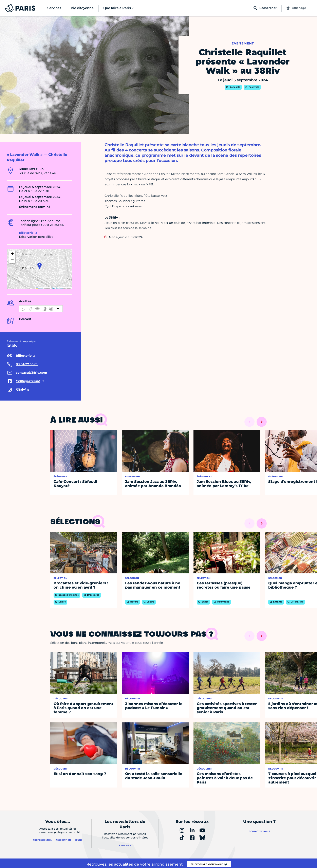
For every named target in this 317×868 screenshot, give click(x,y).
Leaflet (39, 288)
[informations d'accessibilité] (41, 309)
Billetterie (26, 233)
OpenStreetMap (58, 288)
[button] (40, 266)
